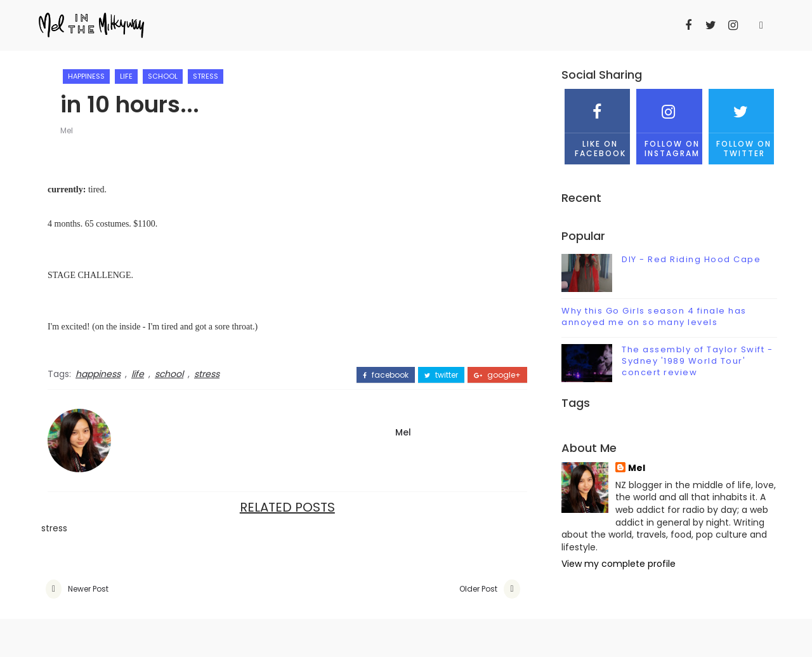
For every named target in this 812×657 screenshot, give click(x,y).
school (163, 76)
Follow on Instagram (669, 123)
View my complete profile (619, 564)
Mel (67, 130)
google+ (497, 375)
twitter (441, 375)
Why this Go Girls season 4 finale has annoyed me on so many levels (654, 316)
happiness (86, 76)
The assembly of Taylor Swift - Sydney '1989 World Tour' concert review (697, 361)
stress (206, 76)
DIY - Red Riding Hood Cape (691, 259)
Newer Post (88, 589)
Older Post (478, 589)
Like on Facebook (597, 123)
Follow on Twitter (741, 123)
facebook (386, 375)
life (126, 76)
